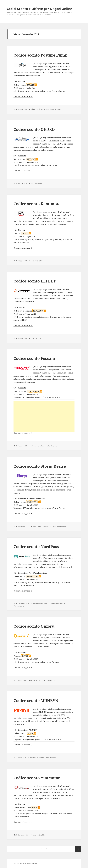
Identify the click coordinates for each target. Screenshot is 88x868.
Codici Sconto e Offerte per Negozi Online (39, 9)
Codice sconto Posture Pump (41, 55)
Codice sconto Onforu (34, 626)
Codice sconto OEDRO (34, 129)
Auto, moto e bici (37, 183)
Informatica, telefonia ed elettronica (44, 446)
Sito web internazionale (52, 109)
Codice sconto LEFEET (35, 281)
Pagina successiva (78, 849)
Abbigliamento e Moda (41, 526)
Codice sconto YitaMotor (37, 778)
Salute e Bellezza (37, 109)
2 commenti (20, 606)
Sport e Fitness (36, 338)
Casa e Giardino (36, 680)
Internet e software (40, 604)
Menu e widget (78, 14)
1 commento (50, 680)
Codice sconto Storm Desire (40, 466)
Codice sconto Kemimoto (37, 204)
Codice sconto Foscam (34, 358)
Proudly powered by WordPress (25, 863)
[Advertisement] (44, 416)
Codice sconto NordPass (36, 547)
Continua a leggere (23, 96)
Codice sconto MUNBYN (36, 700)
